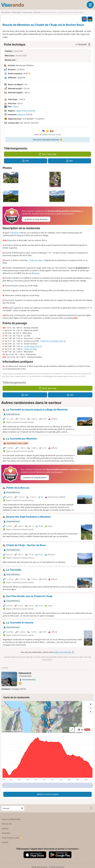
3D (84, 730)
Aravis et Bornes (29, 111)
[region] (47, 717)
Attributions (19, 731)
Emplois (5, 828)
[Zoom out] (91, 708)
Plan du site (7, 824)
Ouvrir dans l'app (48, 154)
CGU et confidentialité (11, 819)
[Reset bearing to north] (91, 712)
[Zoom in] (91, 704)
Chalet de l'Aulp (36, 260)
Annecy (36, 273)
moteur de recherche (64, 652)
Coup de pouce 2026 (12, 838)
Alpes (19, 111)
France (16, 106)
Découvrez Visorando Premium (48, 140)
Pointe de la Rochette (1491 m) (53, 341)
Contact (5, 842)
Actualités (6, 833)
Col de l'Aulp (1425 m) (33, 346)
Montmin (22, 114)
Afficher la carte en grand (47, 794)
